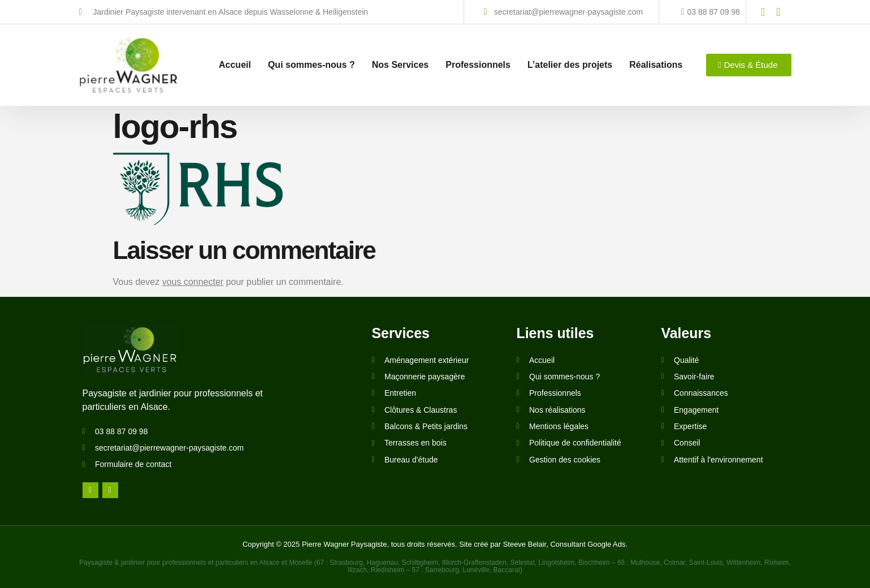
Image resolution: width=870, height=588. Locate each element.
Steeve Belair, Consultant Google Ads (564, 544)
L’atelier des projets (570, 61)
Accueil (235, 61)
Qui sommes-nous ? (311, 61)
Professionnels (478, 61)
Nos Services (401, 61)
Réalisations (656, 61)
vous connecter (193, 282)
